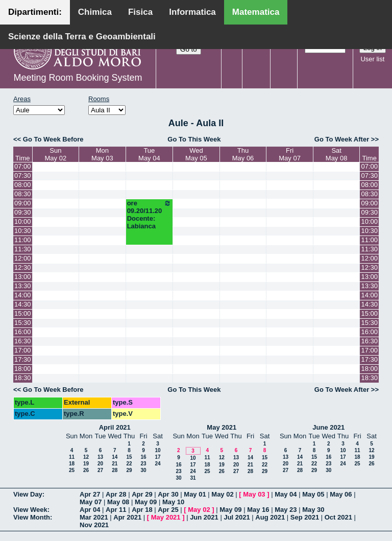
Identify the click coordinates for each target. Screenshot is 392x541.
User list (372, 59)
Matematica (256, 12)
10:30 (23, 231)
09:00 (23, 203)
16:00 (23, 332)
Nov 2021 (94, 525)
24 (157, 464)
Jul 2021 (237, 517)
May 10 (173, 502)
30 (143, 470)
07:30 (23, 175)
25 (72, 470)
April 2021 (115, 427)
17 (157, 457)
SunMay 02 (56, 154)
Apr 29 (142, 494)
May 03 (254, 494)
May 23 (286, 510)
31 (193, 478)
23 (143, 464)
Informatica (192, 12)
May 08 (118, 502)
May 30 (313, 510)
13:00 (23, 277)
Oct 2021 (338, 517)
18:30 (23, 378)
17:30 (23, 359)
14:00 (23, 295)
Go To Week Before (53, 139)
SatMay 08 (337, 154)
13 (100, 457)
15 (129, 457)
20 (100, 464)
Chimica (95, 12)
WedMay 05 (196, 154)
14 (115, 457)
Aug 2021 (270, 517)
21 (115, 464)
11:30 (23, 249)
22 (129, 464)
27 (100, 470)
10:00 (23, 221)
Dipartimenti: (35, 12)
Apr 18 (142, 510)
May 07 (91, 502)
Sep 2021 (305, 517)
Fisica (140, 12)
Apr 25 (168, 510)
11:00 (23, 240)
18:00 (23, 369)
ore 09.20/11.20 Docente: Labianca (149, 215)
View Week (30, 510)
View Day (28, 494)
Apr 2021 (127, 517)
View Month (32, 517)
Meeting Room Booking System (78, 78)
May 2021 (222, 427)
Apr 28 (116, 494)
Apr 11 (116, 510)
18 (72, 464)
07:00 (23, 166)
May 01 (195, 494)
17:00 (23, 350)
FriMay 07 (290, 154)
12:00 (23, 258)
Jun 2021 (204, 517)
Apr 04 (90, 510)
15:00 (23, 313)
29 (129, 470)
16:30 (23, 341)
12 (86, 457)
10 (157, 450)
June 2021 (328, 427)
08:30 (23, 194)
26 (86, 470)
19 (86, 464)
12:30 (23, 267)
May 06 (341, 494)
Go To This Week (194, 139)
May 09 (146, 502)
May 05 (313, 494)
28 (115, 470)
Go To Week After (342, 139)
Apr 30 (168, 494)
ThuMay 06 (243, 154)
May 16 (258, 510)
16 (143, 457)
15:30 (23, 323)
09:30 (23, 212)
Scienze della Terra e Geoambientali (82, 37)
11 (72, 457)
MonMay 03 (102, 154)
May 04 (286, 494)
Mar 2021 (94, 517)
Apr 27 (90, 494)
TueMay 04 (149, 154)
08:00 (23, 185)
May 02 (222, 494)
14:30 (23, 304)
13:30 (23, 286)
